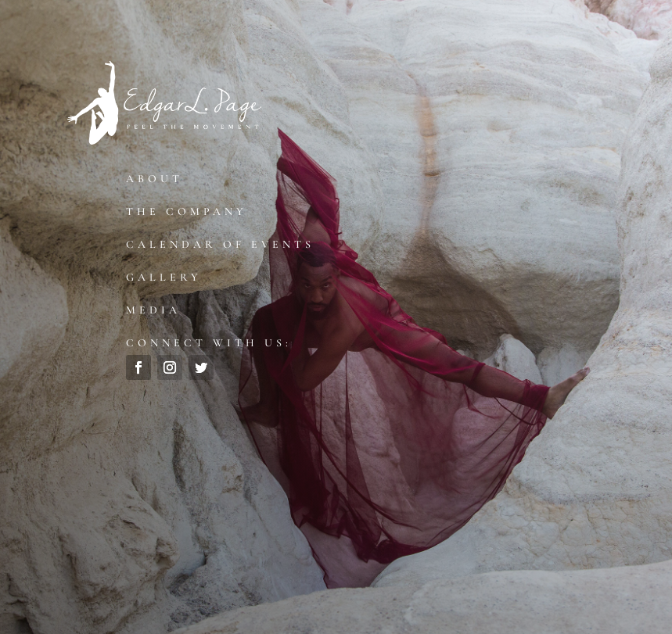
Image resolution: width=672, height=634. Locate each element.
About (155, 179)
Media (153, 310)
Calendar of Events (220, 244)
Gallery (164, 277)
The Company (187, 211)
